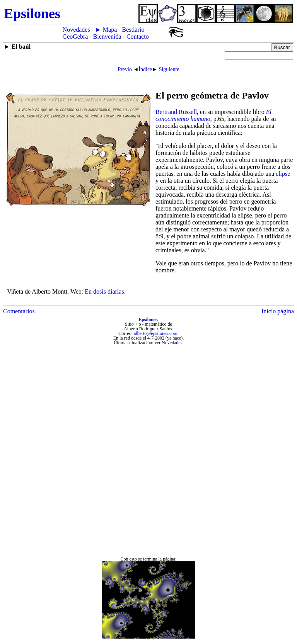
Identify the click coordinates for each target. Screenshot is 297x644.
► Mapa (106, 30)
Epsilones (148, 319)
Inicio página (278, 311)
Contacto (138, 37)
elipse (283, 174)
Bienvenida (107, 37)
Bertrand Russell (176, 112)
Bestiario (133, 30)
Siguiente (169, 69)
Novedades (76, 30)
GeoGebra (75, 37)
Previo (125, 69)
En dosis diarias (104, 291)
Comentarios (19, 311)
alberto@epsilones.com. (156, 333)
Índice (145, 69)
